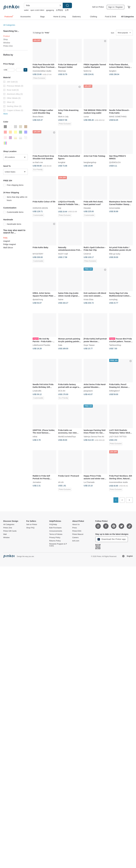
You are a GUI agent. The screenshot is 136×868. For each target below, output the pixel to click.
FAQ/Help (53, 524)
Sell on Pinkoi (98, 7)
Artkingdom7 (115, 391)
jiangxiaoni (88, 391)
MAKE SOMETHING (118, 117)
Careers (75, 538)
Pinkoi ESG (77, 531)
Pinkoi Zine (8, 46)
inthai (35, 436)
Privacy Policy (55, 538)
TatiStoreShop (115, 345)
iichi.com (76, 541)
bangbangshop (90, 162)
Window (7, 43)
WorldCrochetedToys (67, 436)
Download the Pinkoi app (112, 539)
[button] (25, 70)
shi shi (61, 482)
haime (61, 299)
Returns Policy (55, 541)
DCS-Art (62, 391)
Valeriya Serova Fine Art (94, 436)
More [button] (6, 114)
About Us (76, 524)
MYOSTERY (38, 254)
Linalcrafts (37, 391)
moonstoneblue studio (42, 71)
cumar (86, 117)
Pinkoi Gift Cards (10, 531)
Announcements (56, 531)
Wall (5, 534)
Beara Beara (38, 117)
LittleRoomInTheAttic (41, 345)
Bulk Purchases (55, 528)
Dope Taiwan (89, 345)
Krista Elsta (88, 299)
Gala (60, 345)
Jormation (37, 482)
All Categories (9, 25)
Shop (6, 39)
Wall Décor (8, 248)
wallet (26, 10)
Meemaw (62, 71)
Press (74, 528)
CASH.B (87, 254)
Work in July (63, 117)
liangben (113, 71)
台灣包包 (59, 10)
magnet (7, 241)
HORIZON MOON (40, 208)
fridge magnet (10, 244)
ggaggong (50, 10)
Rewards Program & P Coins (58, 545)
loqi (60, 208)
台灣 (67, 10)
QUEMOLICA (115, 162)
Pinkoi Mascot (78, 534)
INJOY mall (63, 254)
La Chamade (89, 482)
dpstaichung (38, 299)
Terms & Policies (56, 534)
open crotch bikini (37, 10)
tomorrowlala (115, 208)
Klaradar (87, 208)
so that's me (38, 162)
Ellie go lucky (115, 254)
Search (67, 5)
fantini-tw (87, 71)
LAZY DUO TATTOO (118, 436)
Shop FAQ (30, 528)
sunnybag (113, 299)
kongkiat (62, 162)
